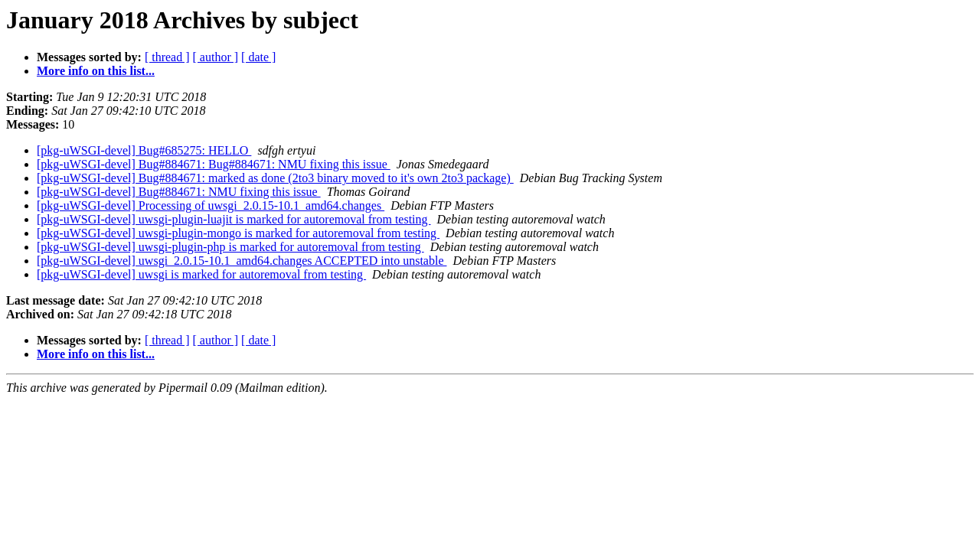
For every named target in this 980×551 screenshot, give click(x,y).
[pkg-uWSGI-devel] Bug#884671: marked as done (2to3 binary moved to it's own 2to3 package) (275, 178)
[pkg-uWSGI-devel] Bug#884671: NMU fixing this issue (179, 192)
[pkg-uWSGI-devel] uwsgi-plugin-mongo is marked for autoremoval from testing (238, 233)
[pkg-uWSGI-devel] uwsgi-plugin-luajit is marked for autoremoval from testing (234, 219)
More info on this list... (96, 71)
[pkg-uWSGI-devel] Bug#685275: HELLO (144, 150)
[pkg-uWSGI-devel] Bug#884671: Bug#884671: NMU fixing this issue (214, 164)
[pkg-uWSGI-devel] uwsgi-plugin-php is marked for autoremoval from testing (230, 247)
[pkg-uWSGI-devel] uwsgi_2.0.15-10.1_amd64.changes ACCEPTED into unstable (242, 261)
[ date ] (258, 57)
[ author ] (216, 57)
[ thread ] (167, 57)
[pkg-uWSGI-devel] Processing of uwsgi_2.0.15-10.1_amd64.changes (211, 205)
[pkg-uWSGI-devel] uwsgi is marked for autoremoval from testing (201, 274)
